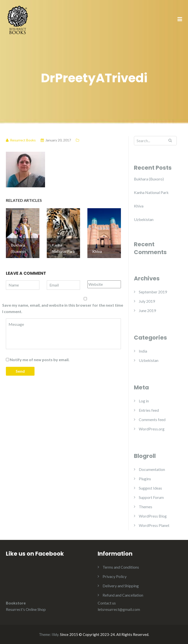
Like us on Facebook (35, 554)
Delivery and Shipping (121, 586)
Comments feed (152, 419)
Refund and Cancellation (123, 595)
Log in (144, 401)
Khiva (139, 206)
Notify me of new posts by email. (40, 360)
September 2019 (153, 292)
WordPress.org (152, 429)
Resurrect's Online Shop (26, 609)
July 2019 (147, 301)
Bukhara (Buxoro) (149, 179)
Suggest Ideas (150, 488)
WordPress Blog (153, 516)
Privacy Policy (115, 576)
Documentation (152, 469)
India (143, 351)
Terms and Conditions (121, 567)
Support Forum (151, 497)
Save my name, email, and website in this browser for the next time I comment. (63, 308)
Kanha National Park (151, 192)
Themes (146, 507)
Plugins (145, 479)
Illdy (55, 634)
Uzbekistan (144, 219)
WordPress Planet (154, 525)
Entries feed (149, 410)
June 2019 (147, 310)
